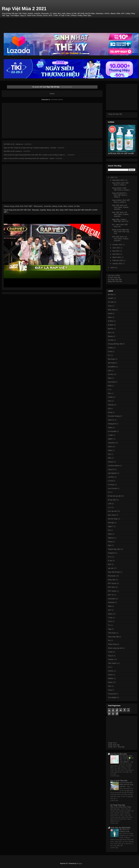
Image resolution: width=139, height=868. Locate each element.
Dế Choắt (111, 363)
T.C (109, 625)
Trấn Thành (112, 663)
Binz (110, 332)
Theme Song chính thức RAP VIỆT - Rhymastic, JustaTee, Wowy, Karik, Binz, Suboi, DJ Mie (42, 206)
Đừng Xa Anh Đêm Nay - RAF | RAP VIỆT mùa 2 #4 (121, 232)
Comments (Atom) (57, 100)
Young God (112, 694)
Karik (110, 447)
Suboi (110, 614)
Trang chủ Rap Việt (115, 114)
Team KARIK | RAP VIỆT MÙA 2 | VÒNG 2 (121, 201)
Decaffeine (112, 367)
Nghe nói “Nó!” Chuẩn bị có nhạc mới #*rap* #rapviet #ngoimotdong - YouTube (30, 148)
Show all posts (67, 87)
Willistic (111, 678)
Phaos (110, 542)
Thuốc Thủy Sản (114, 745)
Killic (110, 458)
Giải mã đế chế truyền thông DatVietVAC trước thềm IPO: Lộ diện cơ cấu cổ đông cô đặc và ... (35, 155)
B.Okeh (111, 325)
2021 (113, 177)
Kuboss (111, 462)
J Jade (110, 435)
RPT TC (111, 595)
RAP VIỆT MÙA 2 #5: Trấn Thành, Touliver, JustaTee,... (120, 214)
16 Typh (111, 302)
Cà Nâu (111, 340)
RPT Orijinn (112, 591)
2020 (113, 268)
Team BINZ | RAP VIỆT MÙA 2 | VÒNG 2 (120, 184)
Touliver (111, 659)
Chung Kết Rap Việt (115, 344)
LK (109, 492)
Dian (110, 371)
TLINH (110, 652)
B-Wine (111, 321)
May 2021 (116, 251)
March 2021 (117, 257)
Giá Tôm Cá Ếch (114, 275)
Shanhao (111, 602)
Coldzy (110, 348)
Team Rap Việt (113, 637)
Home (52, 94)
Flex (109, 393)
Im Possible (112, 431)
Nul (109, 530)
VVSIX (110, 675)
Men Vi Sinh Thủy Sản (119, 781)
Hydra (110, 428)
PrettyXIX (111, 553)
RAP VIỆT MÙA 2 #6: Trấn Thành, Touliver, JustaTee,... (120, 207)
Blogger (79, 863)
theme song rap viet (115, 648)
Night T (111, 526)
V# (109, 667)
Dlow (110, 378)
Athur (110, 317)
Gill (109, 409)
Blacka (110, 336)
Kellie (110, 450)
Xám (110, 686)
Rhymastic (112, 576)
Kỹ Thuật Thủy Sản (115, 279)
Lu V (110, 507)
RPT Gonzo (112, 583)
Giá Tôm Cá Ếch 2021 (119, 754)
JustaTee (111, 443)
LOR (110, 504)
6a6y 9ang (112, 310)
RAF (110, 564)
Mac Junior (112, 515)
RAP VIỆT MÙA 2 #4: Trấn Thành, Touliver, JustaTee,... (120, 239)
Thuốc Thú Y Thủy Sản (116, 747)
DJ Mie (111, 374)
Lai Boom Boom (114, 466)
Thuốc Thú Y (113, 743)
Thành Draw (112, 644)
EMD (110, 386)
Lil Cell (110, 481)
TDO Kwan (112, 633)
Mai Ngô (111, 523)
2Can (110, 306)
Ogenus (111, 538)
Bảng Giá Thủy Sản (115, 281)
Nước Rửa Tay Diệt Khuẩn (120, 828)
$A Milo (111, 294)
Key (109, 454)
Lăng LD (111, 469)
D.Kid (110, 352)
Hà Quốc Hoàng (114, 416)
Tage (110, 629)
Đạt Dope (111, 359)
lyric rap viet (112, 511)
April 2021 (116, 254)
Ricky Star (112, 580)
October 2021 (118, 245)
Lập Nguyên (112, 473)
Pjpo (110, 545)
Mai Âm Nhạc (113, 519)
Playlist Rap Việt (114, 549)
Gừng (110, 412)
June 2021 (116, 248)
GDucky (111, 405)
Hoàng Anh (112, 424)
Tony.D (110, 656)
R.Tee (110, 561)
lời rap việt (112, 500)
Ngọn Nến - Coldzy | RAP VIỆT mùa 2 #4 (120, 220)
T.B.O (110, 621)
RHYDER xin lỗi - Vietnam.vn (13, 144)
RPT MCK (112, 587)
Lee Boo (111, 477)
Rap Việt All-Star (114, 572)
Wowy (110, 682)
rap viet (111, 568)
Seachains (112, 599)
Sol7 (110, 610)
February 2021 (118, 260)
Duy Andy (111, 382)
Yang (110, 690)
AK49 (110, 313)
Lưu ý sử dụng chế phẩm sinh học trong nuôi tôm (126, 785)
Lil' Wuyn (111, 485)
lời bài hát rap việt (114, 496)
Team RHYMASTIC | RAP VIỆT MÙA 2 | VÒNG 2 (120, 195)
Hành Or (111, 420)
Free (110, 401)
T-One (110, 618)
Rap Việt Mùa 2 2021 (24, 9)
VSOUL (111, 671)
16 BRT (111, 298)
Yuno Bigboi (112, 697)
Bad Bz (111, 329)
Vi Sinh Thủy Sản (114, 277)
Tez (109, 640)
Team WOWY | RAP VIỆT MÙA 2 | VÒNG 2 (121, 189)
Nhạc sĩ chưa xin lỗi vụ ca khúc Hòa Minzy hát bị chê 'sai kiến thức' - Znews (29, 158)
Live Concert (113, 488)
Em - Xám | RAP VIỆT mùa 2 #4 (120, 226)
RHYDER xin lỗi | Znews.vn (13, 151)
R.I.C (110, 557)
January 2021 (118, 264)
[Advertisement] (71, 23)
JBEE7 (110, 439)
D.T (109, 355)
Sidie (110, 606)
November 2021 (118, 180)
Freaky (110, 397)
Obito (110, 534)
